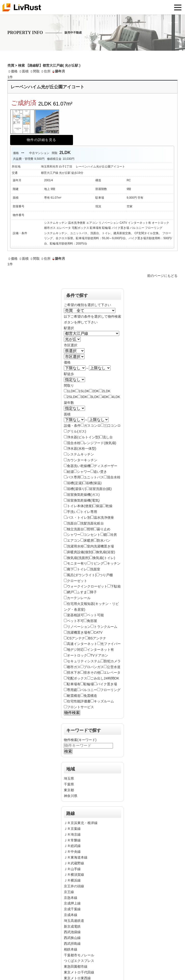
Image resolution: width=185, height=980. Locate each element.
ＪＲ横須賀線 (74, 875)
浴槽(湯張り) (76, 489)
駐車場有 (74, 684)
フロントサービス (80, 707)
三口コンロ (112, 426)
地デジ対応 (75, 650)
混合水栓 (74, 443)
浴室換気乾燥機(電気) (83, 500)
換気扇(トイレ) (104, 558)
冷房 (113, 535)
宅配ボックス (77, 678)
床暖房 (89, 540)
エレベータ (112, 672)
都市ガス (74, 667)
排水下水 (74, 672)
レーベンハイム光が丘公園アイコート (47, 87)
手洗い (72, 512)
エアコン (74, 540)
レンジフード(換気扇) (100, 443)
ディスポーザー (106, 466)
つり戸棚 (106, 575)
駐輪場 (89, 684)
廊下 (70, 569)
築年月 (58, 71)
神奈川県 (71, 796)
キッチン (114, 563)
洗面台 (72, 523)
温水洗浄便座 (104, 518)
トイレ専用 (89, 512)
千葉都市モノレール (79, 955)
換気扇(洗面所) (78, 558)
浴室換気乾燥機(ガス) (83, 495)
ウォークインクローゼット (87, 586)
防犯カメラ (112, 661)
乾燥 (109, 506)
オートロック (77, 655)
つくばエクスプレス (79, 961)
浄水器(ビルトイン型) (83, 437)
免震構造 (90, 696)
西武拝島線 (72, 944)
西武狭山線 (72, 938)
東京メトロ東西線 (77, 978)
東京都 (69, 790)
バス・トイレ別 (79, 518)
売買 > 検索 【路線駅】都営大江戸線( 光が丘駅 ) (44, 65)
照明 (90, 529)
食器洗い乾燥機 (79, 466)
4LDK (116, 397)
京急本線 (71, 898)
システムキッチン (80, 454)
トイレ (82, 569)
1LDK (71, 391)
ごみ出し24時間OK (105, 678)
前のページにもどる (162, 276)
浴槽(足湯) (75, 483)
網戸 (70, 592)
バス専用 (74, 477)
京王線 (69, 892)
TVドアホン (99, 655)
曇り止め (104, 529)
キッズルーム (104, 701)
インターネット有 (100, 650)
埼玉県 (69, 778)
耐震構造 (74, 696)
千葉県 (69, 784)
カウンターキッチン (82, 460)
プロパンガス (94, 667)
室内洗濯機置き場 (100, 546)
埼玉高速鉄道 (74, 921)
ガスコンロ (92, 426)
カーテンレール (79, 598)
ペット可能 (95, 615)
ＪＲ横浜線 (72, 880)
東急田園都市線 (76, 966)
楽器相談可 (75, 615)
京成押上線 (72, 903)
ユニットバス (94, 477)
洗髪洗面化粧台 (92, 523)
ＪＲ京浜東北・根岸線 (81, 823)
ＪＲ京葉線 (72, 829)
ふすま (82, 592)
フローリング (110, 690)
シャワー (84, 472)
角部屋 (92, 621)
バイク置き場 (107, 684)
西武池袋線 (72, 932)
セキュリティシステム (84, 661)
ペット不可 (75, 621)
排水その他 (92, 672)
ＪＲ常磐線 (72, 840)
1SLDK (84, 391)
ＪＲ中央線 (72, 852)
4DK (105, 397)
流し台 (108, 437)
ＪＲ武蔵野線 (74, 863)
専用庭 (72, 690)
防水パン (104, 540)
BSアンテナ (97, 638)
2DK (96, 391)
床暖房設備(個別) (80, 552)
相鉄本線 (71, 949)
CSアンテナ (76, 638)
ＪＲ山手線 (72, 869)
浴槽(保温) (94, 483)
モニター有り (77, 563)
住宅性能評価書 (79, 701)
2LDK (106, 391)
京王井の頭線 (74, 886)
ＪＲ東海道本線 (76, 857)
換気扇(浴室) (105, 552)
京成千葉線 (72, 909)
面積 (24, 71)
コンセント (92, 535)
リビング (97, 563)
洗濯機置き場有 (79, 632)
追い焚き (100, 472)
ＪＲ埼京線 (72, 834)
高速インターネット (82, 644)
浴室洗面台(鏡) (100, 489)
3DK (84, 397)
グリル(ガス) (76, 431)
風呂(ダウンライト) (82, 575)
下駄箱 (116, 586)
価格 (13, 71)
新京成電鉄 (72, 926)
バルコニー (89, 690)
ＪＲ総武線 (72, 846)
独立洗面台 (75, 529)
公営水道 (114, 667)
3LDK (95, 397)
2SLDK (72, 397)
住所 (46, 71)
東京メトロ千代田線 (79, 972)
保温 (99, 506)
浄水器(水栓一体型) (82, 448)
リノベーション (79, 627)
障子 (93, 592)
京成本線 (71, 915)
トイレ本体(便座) (80, 506)
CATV (98, 632)
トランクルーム (106, 627)
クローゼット (77, 581)
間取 (35, 71)
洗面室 (95, 569)
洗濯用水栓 (75, 546)
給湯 (70, 472)
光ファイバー (111, 644)
